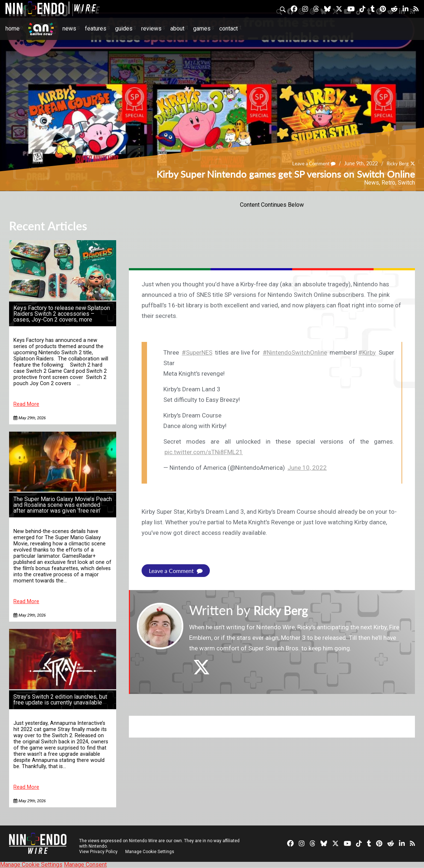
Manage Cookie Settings (150, 852)
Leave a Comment (310, 164)
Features (96, 29)
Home (13, 29)
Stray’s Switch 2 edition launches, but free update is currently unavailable (60, 700)
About (177, 29)
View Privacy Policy (98, 852)
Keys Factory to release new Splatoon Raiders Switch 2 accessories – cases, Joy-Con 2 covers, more (62, 314)
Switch (406, 183)
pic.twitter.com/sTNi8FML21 (204, 452)
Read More (26, 404)
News (69, 29)
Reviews (151, 29)
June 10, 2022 (307, 468)
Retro (388, 183)
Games (202, 29)
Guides (124, 29)
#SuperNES (197, 352)
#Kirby (367, 352)
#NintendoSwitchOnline (295, 352)
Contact (229, 29)
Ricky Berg (397, 164)
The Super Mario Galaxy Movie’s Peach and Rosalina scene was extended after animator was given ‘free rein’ (63, 505)
